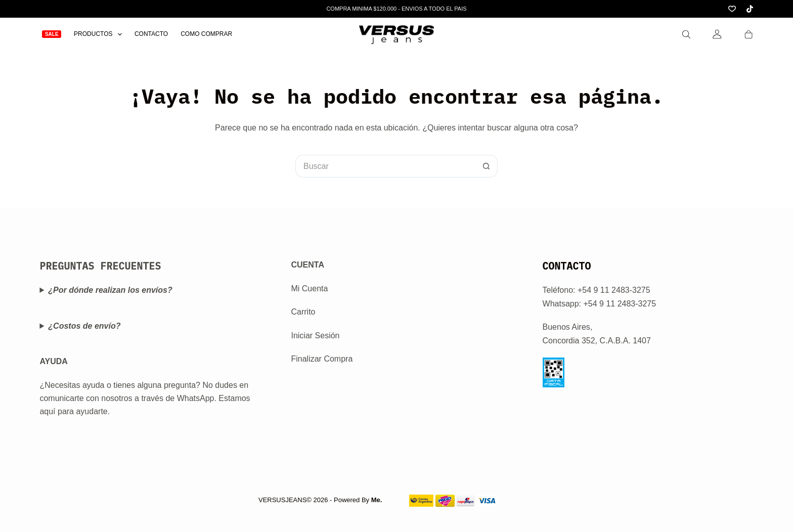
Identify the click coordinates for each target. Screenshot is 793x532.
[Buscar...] (385, 166)
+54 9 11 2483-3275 (620, 304)
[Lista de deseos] (732, 9)
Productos (100, 34)
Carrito (303, 312)
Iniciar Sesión (315, 336)
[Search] (686, 34)
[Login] (717, 34)
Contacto (151, 34)
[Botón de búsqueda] (486, 166)
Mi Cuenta (309, 289)
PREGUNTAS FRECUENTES (100, 266)
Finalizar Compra (322, 359)
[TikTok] (750, 9)
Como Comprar (206, 34)
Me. (377, 500)
